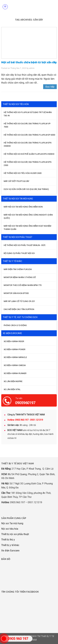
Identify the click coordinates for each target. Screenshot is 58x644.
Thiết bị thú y (8, 540)
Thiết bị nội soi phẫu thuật (15, 534)
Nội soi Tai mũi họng (12, 523)
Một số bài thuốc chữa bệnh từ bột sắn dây (29, 62)
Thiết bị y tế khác (10, 545)
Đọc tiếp (50, 87)
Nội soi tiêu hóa (10, 529)
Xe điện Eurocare (10, 551)
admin (32, 68)
